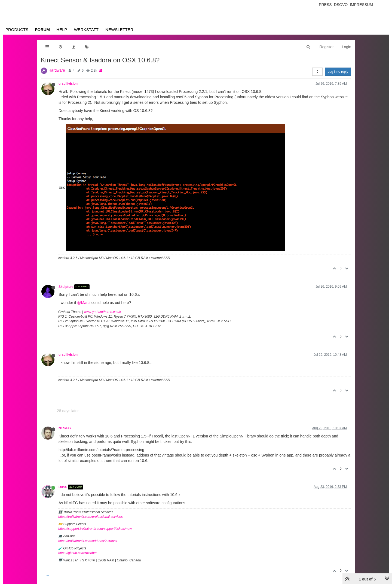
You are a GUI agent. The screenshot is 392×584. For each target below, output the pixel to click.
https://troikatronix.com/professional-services (91, 517)
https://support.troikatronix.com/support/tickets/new (95, 529)
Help (62, 30)
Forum (42, 30)
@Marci (84, 303)
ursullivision (68, 84)
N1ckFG (65, 428)
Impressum (361, 5)
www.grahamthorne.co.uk (102, 312)
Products (17, 30)
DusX (63, 487)
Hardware (57, 70)
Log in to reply (338, 72)
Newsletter (119, 30)
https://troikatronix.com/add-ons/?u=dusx (88, 541)
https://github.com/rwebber (77, 553)
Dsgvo (341, 5)
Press (325, 5)
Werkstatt (86, 30)
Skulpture (66, 287)
